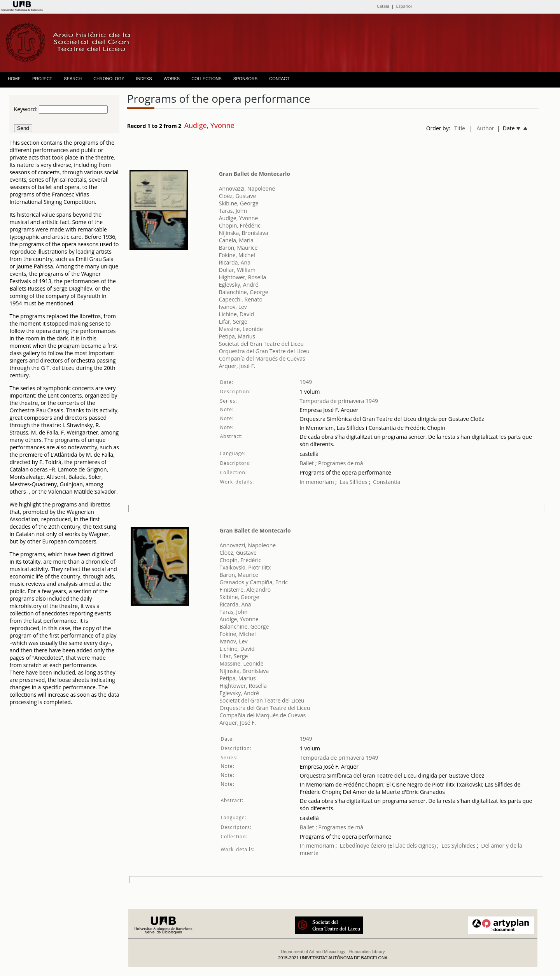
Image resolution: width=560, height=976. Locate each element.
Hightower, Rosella (243, 277)
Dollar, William (237, 270)
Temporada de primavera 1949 (339, 401)
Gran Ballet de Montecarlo (255, 174)
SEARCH (73, 79)
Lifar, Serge (233, 322)
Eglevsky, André (239, 285)
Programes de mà (340, 463)
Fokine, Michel (237, 255)
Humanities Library (367, 951)
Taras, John (233, 211)
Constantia (387, 482)
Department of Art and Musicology (313, 951)
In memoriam (317, 482)
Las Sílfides (353, 482)
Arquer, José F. (237, 366)
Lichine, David (236, 314)
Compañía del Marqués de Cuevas (262, 358)
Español (404, 6)
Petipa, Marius (237, 336)
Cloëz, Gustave (238, 196)
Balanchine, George (244, 292)
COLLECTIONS (206, 79)
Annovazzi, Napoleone (247, 188)
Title (460, 128)
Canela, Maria (236, 240)
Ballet (307, 463)
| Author (482, 128)
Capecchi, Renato (241, 299)
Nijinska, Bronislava (244, 233)
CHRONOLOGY (109, 79)
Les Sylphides (458, 845)
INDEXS (144, 79)
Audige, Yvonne (239, 218)
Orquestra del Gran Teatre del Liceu (264, 351)
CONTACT (279, 79)
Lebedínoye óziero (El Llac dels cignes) (388, 845)
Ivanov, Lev (233, 307)
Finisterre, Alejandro (245, 590)
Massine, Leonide (241, 329)
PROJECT (42, 79)
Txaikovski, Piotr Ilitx (245, 567)
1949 (306, 382)
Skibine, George (239, 203)
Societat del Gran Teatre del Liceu (261, 344)
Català (383, 6)
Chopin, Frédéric (240, 225)
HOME (14, 79)
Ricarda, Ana (235, 262)
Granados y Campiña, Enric (254, 582)
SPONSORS (245, 79)
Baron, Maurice (238, 248)
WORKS (172, 79)
